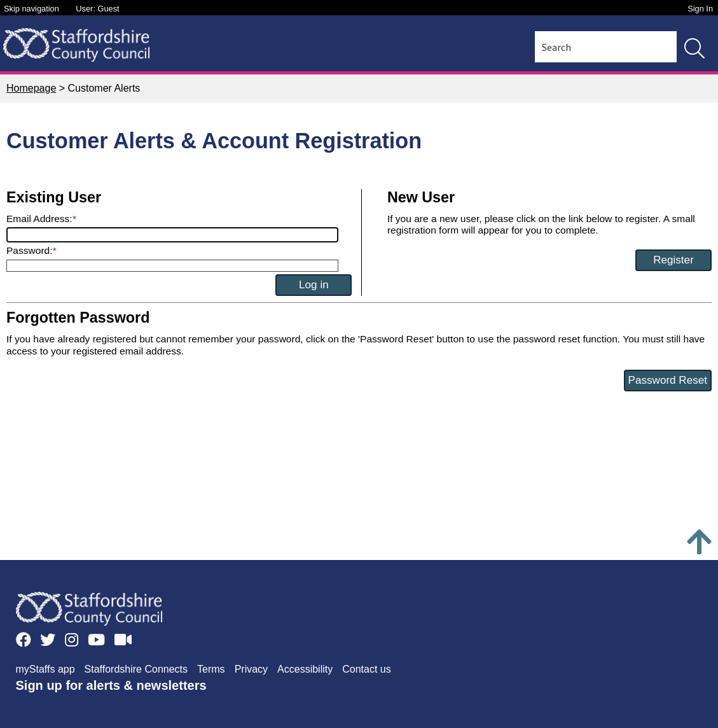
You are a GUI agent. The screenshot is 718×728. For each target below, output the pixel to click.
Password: (30, 250)
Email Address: (39, 219)
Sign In (700, 9)
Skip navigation (31, 9)
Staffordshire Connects (136, 669)
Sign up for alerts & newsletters (111, 685)
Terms (211, 669)
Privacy (251, 669)
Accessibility (305, 669)
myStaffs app (45, 669)
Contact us (366, 669)
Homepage (31, 88)
